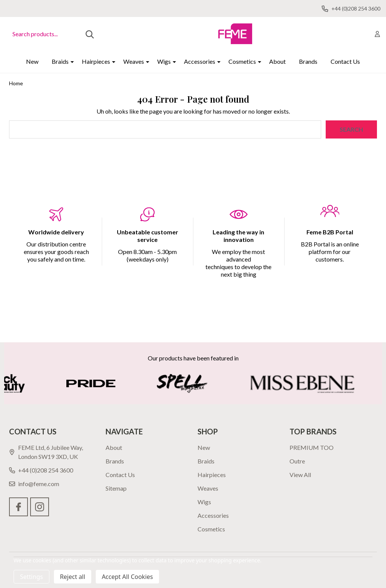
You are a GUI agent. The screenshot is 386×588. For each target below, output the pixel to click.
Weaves (134, 61)
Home (16, 83)
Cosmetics (242, 61)
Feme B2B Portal (330, 232)
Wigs (164, 61)
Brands (308, 61)
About (277, 61)
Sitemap (116, 488)
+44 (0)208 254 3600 (41, 470)
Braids (60, 61)
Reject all (73, 577)
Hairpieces (96, 61)
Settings (31, 577)
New (32, 61)
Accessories (200, 61)
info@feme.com (34, 484)
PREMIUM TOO (312, 447)
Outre (297, 461)
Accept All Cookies (127, 577)
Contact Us (345, 61)
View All (300, 475)
